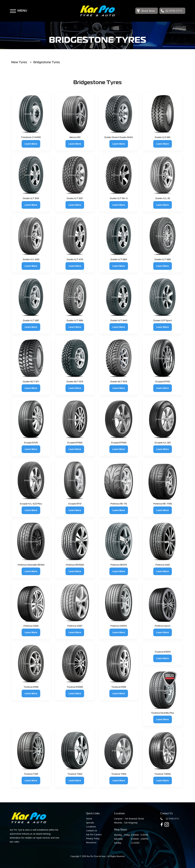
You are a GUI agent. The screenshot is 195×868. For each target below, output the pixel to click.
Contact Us (92, 831)
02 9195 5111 (172, 819)
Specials (90, 823)
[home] (97, 11)
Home (89, 819)
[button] (13, 10)
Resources (91, 842)
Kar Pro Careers (94, 834)
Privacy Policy (93, 838)
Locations (91, 827)
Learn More (31, 144)
